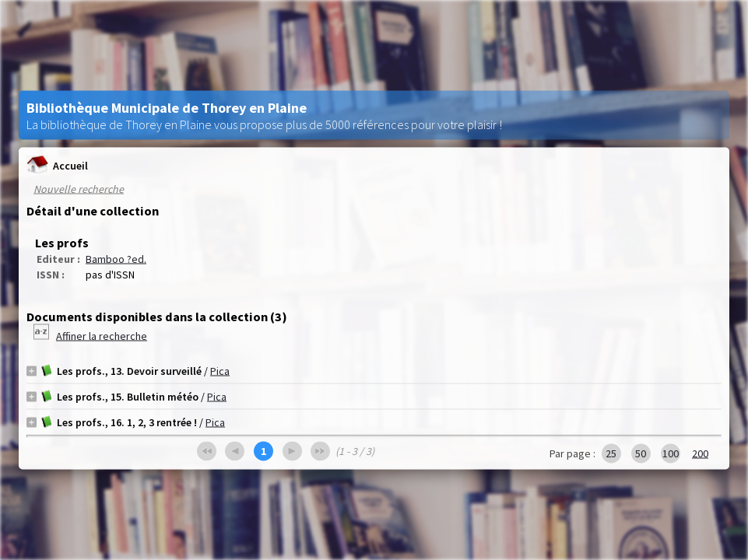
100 (671, 453)
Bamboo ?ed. (116, 259)
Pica (220, 371)
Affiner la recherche (102, 336)
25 (611, 453)
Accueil (57, 165)
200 (700, 453)
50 (641, 453)
